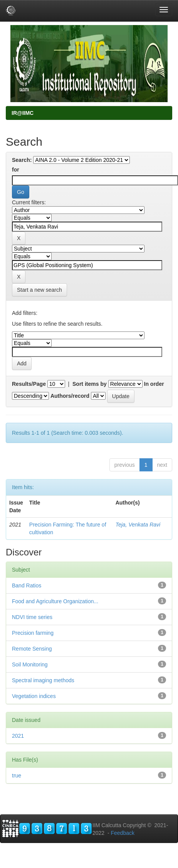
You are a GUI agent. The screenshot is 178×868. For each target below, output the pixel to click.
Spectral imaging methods (43, 680)
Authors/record (70, 396)
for (16, 170)
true (17, 775)
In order (154, 384)
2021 (18, 736)
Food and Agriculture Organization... (55, 601)
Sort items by (90, 384)
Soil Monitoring (30, 664)
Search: (22, 160)
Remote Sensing (32, 649)
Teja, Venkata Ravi (138, 525)
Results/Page (29, 384)
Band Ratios (27, 585)
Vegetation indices (34, 696)
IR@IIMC (23, 113)
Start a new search (39, 290)
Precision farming (33, 633)
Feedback (122, 833)
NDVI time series (32, 617)
